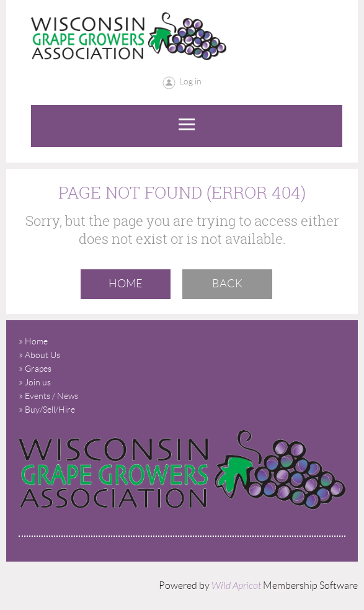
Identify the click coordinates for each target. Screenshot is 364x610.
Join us (38, 382)
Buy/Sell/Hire (50, 410)
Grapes (38, 369)
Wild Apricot (236, 586)
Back (227, 284)
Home (126, 284)
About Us (42, 355)
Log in (190, 81)
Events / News (51, 396)
